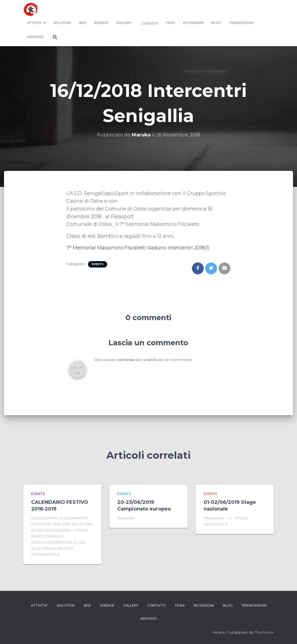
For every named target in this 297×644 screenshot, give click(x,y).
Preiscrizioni (241, 23)
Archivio (35, 37)
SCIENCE (101, 23)
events (98, 264)
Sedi (82, 23)
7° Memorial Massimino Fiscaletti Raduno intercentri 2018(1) (139, 248)
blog (216, 23)
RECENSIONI (193, 23)
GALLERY (124, 23)
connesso (126, 360)
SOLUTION (62, 23)
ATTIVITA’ (36, 23)
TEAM (170, 23)
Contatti (149, 23)
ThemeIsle (264, 632)
